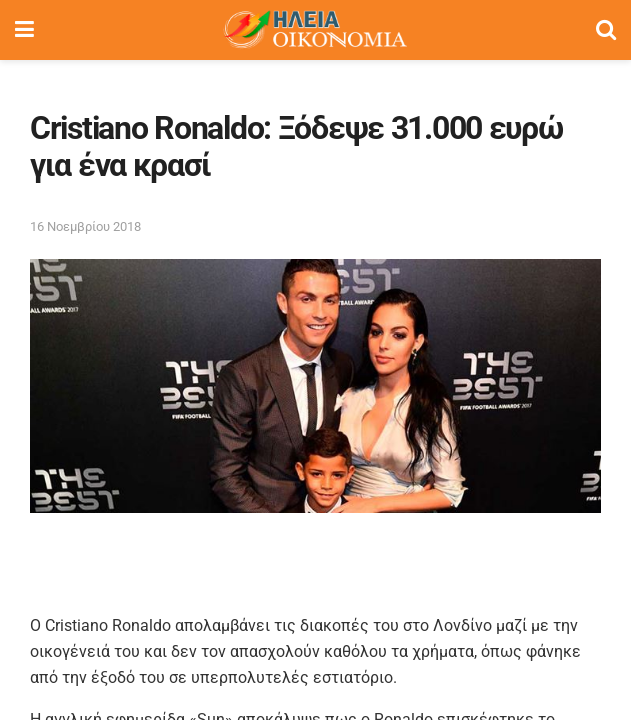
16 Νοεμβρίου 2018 (85, 226)
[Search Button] (606, 30)
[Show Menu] (24, 30)
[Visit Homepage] (315, 30)
